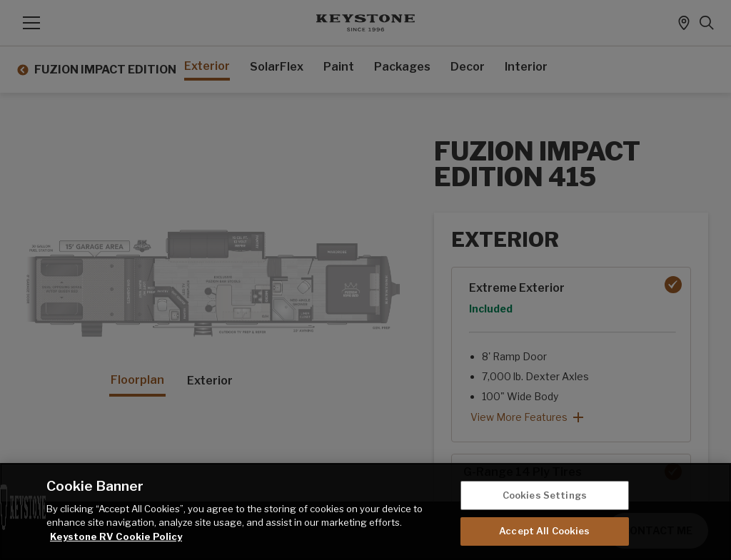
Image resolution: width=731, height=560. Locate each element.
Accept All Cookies (544, 531)
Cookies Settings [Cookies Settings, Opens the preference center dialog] (545, 495)
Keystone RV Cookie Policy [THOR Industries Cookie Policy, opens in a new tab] (116, 536)
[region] (365, 511)
